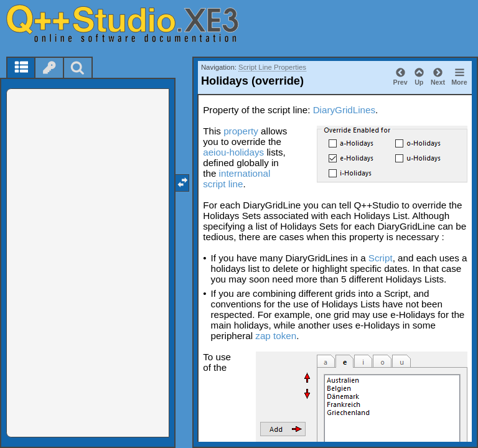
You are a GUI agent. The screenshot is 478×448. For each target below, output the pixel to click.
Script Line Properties (272, 67)
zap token (276, 336)
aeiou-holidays (233, 152)
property (241, 131)
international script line (237, 179)
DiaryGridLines (344, 110)
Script (381, 258)
